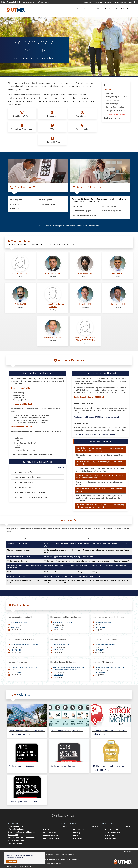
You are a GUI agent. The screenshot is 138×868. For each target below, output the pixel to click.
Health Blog (23, 695)
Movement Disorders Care (66, 854)
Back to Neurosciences (113, 118)
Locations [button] (78, 9)
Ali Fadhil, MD (20, 304)
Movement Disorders (112, 100)
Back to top (128, 851)
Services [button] (116, 89)
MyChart (129, 9)
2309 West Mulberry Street (19, 622)
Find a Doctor (67, 9)
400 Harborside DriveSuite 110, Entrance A (110, 667)
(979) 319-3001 (16, 627)
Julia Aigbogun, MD (20, 273)
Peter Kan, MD (85, 304)
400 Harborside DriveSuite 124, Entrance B (25, 645)
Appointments (98, 2)
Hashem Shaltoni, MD (53, 337)
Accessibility (74, 859)
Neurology (108, 85)
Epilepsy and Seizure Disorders (115, 111)
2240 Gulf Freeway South (104, 622)
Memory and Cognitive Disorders (116, 97)
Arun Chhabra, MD (85, 273)
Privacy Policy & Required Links (56, 859)
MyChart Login (108, 2)
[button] (43, 854)
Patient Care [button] (98, 9)
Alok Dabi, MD (118, 273)
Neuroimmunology (112, 104)
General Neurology (112, 93)
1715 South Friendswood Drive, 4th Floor (24, 667)
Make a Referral (88, 2)
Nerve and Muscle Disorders (115, 107)
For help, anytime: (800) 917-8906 (123, 2)
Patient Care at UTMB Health (11, 2)
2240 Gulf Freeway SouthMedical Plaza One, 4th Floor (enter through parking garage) (69, 668)
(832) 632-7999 (100, 650)
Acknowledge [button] (11, 862)
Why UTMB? (120, 9)
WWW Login (18, 866)
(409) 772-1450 (58, 627)
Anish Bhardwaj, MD (53, 273)
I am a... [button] (87, 9)
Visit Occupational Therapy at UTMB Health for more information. (97, 417)
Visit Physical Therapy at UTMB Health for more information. (96, 434)
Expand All (61, 467)
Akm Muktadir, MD (118, 304)
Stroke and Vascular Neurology (116, 114)
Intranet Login (28, 866)
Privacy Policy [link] (20, 858)
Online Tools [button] (109, 9)
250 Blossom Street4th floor (63, 622)
